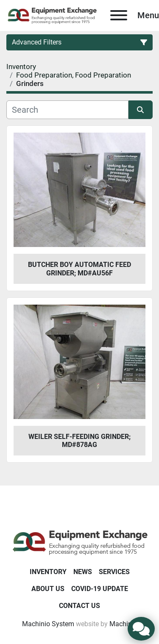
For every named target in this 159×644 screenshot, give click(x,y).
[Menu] (119, 15)
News (83, 572)
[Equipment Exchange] (79, 542)
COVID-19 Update (100, 589)
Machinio (123, 624)
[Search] (67, 110)
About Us (48, 589)
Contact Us (79, 606)
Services (114, 572)
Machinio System (48, 624)
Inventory (48, 572)
